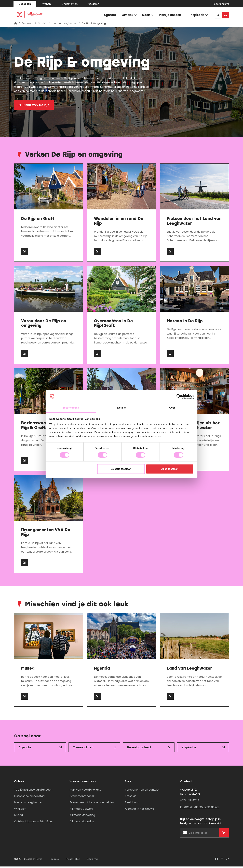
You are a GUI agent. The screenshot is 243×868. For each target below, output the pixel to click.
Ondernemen (70, 4)
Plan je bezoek (172, 15)
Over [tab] (172, 408)
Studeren (94, 4)
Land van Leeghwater (64, 25)
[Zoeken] (218, 15)
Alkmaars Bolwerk (82, 810)
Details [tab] (122, 408)
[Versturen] (224, 834)
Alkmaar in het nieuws (139, 810)
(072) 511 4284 (190, 802)
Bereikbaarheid (139, 749)
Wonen (47, 4)
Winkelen (20, 810)
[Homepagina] (16, 25)
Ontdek (129, 15)
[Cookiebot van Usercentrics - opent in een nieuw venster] (179, 397)
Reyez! (39, 860)
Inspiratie (199, 15)
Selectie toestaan (121, 469)
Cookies (55, 860)
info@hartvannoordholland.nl (200, 808)
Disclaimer (93, 860)
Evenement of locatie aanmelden (92, 804)
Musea (18, 817)
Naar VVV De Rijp (36, 106)
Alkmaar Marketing (82, 817)
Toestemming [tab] (71, 408)
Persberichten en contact (142, 791)
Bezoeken (25, 4)
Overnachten (83, 749)
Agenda (110, 15)
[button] (221, 4)
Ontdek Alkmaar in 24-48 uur (34, 823)
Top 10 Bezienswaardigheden (33, 791)
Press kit (130, 797)
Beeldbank (132, 804)
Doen (148, 15)
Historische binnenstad (29, 797)
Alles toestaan (170, 469)
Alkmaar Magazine (82, 823)
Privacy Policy (73, 860)
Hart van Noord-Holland (85, 791)
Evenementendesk (82, 797)
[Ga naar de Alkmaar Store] (225, 15)
